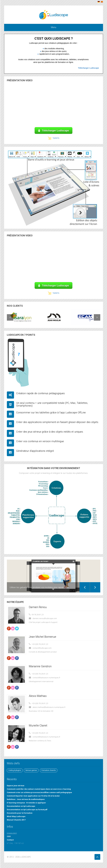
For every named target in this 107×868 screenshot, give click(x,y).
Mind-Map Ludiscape (16, 816)
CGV (9, 836)
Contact (10, 840)
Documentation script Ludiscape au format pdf (27, 810)
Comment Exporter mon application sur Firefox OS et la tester (33, 796)
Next (95, 587)
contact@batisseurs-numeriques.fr (46, 678)
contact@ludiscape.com (42, 648)
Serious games (31, 770)
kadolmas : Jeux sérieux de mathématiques (26, 799)
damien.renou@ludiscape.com (45, 618)
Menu (54, 27)
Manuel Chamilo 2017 (16, 820)
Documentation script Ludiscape (21, 806)
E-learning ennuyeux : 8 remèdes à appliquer (26, 803)
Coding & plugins (15, 770)
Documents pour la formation (20, 813)
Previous (85, 587)
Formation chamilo (49, 770)
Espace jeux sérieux (16, 786)
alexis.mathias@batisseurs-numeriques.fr (49, 707)
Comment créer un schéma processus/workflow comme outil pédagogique (39, 792)
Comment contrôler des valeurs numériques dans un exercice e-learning (39, 789)
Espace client (12, 833)
